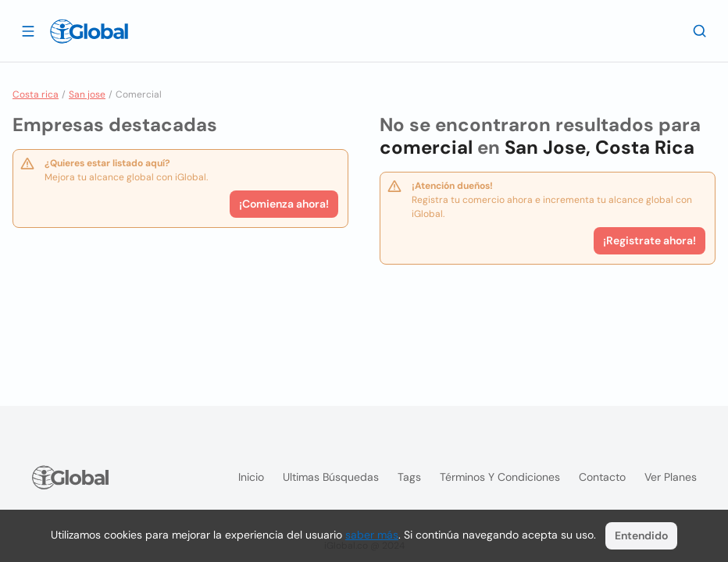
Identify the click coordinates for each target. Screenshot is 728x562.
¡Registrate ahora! (649, 240)
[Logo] (89, 31)
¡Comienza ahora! (284, 204)
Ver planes (671, 477)
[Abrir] (28, 30)
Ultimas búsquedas (331, 477)
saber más (372, 535)
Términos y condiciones (500, 477)
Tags (409, 477)
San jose (87, 94)
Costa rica (36, 94)
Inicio (251, 477)
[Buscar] (700, 30)
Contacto (602, 477)
